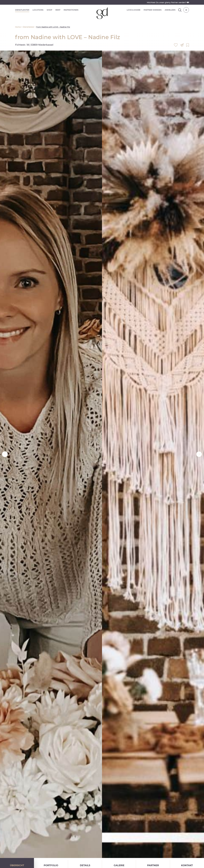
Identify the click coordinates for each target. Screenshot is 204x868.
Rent (58, 10)
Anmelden (170, 10)
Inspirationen (71, 10)
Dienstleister (22, 10)
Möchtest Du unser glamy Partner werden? (168, 2)
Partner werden (153, 10)
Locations (38, 10)
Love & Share (134, 10)
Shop (49, 10)
